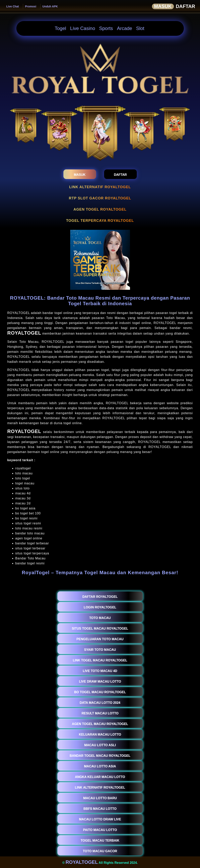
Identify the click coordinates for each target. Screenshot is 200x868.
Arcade (124, 28)
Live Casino (83, 28)
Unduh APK (50, 6)
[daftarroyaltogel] (120, 174)
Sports (106, 28)
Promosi (31, 6)
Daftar (186, 6)
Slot (140, 28)
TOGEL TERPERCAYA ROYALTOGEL (100, 221)
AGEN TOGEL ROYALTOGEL (100, 209)
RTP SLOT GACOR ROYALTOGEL (100, 198)
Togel (60, 28)
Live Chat (13, 6)
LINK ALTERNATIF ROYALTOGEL (100, 187)
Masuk (163, 6)
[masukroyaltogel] (80, 174)
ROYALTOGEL (24, 333)
